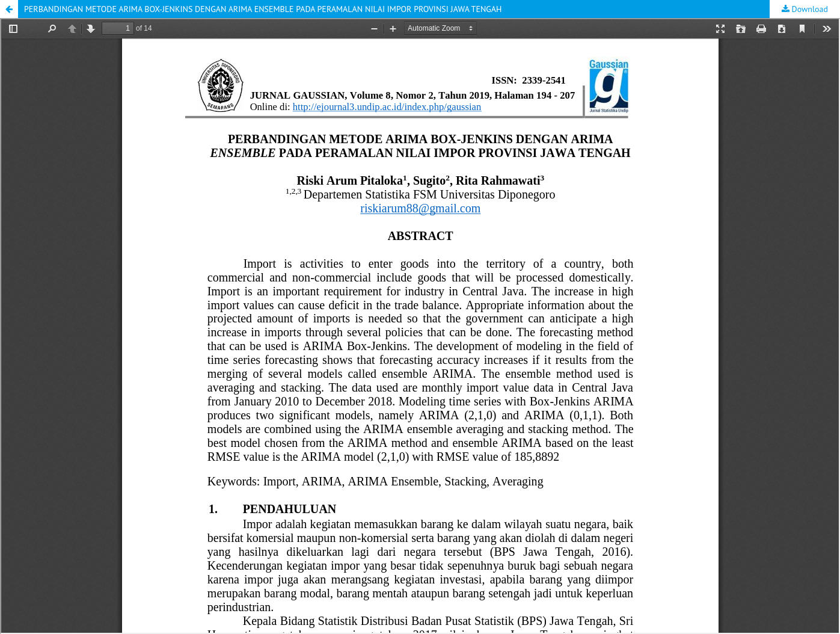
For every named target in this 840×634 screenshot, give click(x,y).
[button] (9, 9)
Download (809, 9)
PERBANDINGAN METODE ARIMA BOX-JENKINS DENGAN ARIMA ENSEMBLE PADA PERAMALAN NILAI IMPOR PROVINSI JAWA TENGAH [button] (263, 9)
